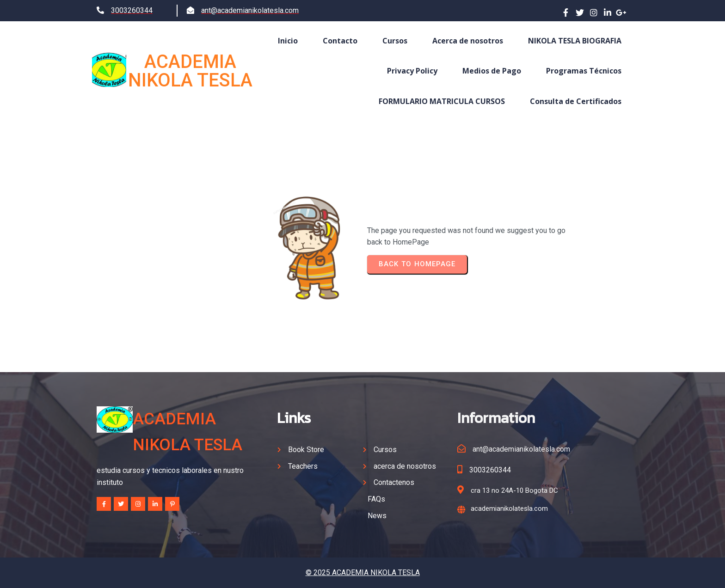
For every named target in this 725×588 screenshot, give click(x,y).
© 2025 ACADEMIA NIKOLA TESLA (363, 573)
